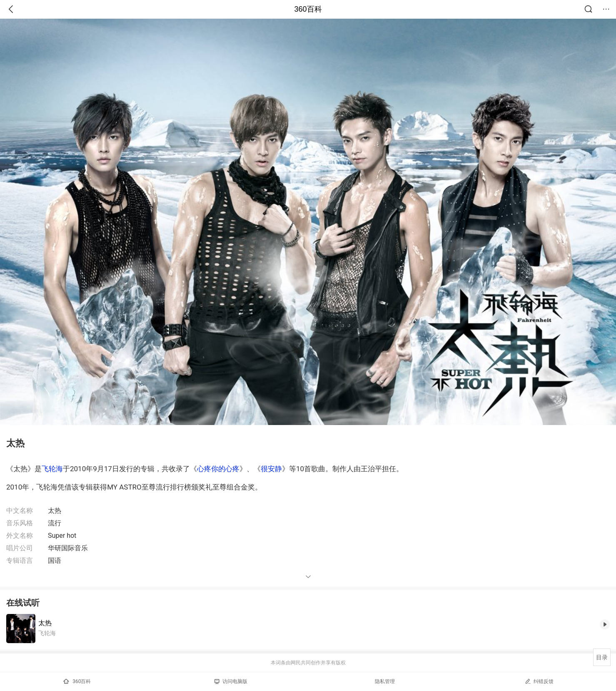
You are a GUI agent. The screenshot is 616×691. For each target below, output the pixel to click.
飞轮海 (52, 469)
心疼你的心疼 (218, 469)
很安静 (271, 469)
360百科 (308, 9)
